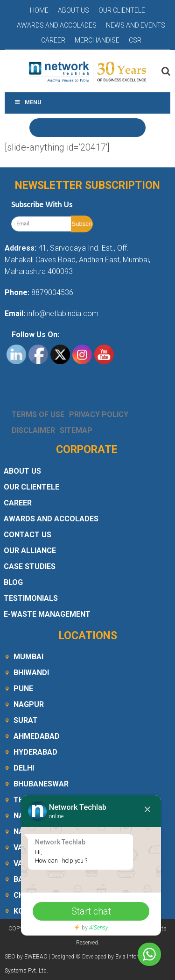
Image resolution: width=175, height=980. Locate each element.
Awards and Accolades (57, 25)
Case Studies (30, 566)
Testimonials (31, 598)
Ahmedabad (37, 736)
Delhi (24, 768)
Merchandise (97, 40)
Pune (23, 688)
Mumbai (28, 657)
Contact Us (28, 535)
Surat (26, 720)
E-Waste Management (47, 614)
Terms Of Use (38, 414)
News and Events (136, 25)
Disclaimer (33, 430)
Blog (13, 582)
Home (39, 10)
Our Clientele (122, 10)
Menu (28, 102)
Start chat (91, 911)
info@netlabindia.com (62, 313)
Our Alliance (30, 551)
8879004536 (52, 292)
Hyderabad (35, 752)
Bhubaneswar (41, 784)
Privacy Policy (99, 414)
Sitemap (76, 430)
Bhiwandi (31, 673)
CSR (135, 40)
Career (53, 40)
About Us (73, 10)
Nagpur (29, 704)
